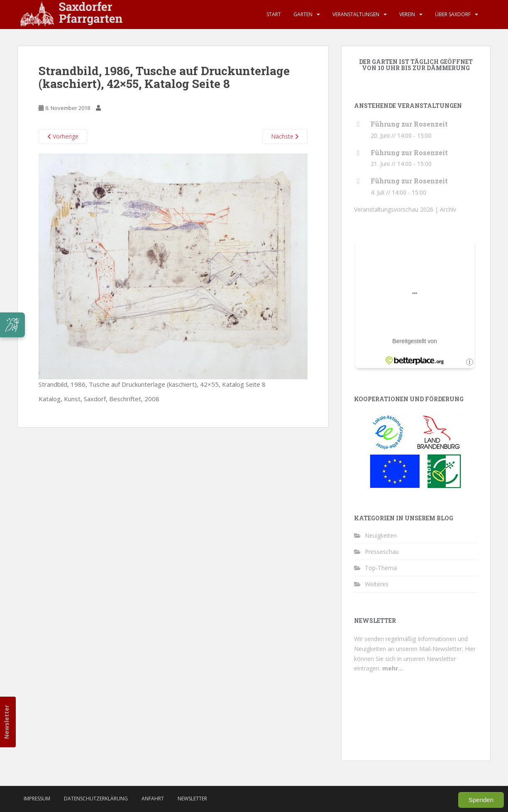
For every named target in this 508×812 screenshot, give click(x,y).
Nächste (285, 136)
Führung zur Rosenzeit (409, 124)
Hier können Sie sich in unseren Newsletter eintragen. (415, 659)
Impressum (37, 799)
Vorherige (63, 136)
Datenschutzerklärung (96, 799)
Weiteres (377, 584)
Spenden (481, 800)
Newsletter (6, 722)
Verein (407, 14)
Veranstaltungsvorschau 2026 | (397, 209)
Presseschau (382, 552)
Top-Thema (381, 568)
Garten (303, 14)
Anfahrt (153, 799)
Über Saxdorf (453, 14)
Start (274, 14)
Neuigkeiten (381, 535)
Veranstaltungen (356, 14)
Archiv (448, 209)
